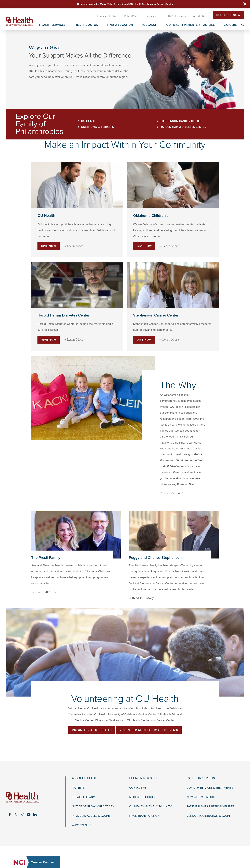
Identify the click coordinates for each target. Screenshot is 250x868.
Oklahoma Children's (97, 137)
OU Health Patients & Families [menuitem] (191, 25)
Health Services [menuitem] (52, 25)
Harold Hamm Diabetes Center (183, 137)
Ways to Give (81, 805)
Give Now (49, 256)
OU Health (89, 131)
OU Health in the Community (150, 787)
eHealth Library (84, 777)
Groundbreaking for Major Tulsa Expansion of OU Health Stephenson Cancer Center (125, 4)
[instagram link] (22, 795)
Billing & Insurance (144, 758)
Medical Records (142, 777)
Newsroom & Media (201, 777)
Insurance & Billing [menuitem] (107, 16)
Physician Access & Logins (91, 796)
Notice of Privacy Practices (93, 787)
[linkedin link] (35, 795)
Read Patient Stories (157, 473)
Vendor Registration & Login (208, 796)
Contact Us (138, 768)
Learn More (75, 256)
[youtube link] (29, 795)
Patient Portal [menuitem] (131, 16)
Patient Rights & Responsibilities (210, 787)
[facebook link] (10, 795)
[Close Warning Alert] (245, 4)
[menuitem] (243, 25)
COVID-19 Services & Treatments (210, 768)
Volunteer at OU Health (92, 710)
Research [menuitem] (150, 25)
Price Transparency (144, 796)
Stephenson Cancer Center (181, 131)
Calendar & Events (201, 758)
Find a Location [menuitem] (120, 25)
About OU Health (85, 758)
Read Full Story (45, 572)
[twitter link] (16, 795)
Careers (78, 768)
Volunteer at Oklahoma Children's (149, 710)
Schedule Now (228, 15)
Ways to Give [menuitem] (200, 16)
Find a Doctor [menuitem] (86, 25)
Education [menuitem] (151, 16)
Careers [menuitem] (230, 25)
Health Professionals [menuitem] (175, 16)
